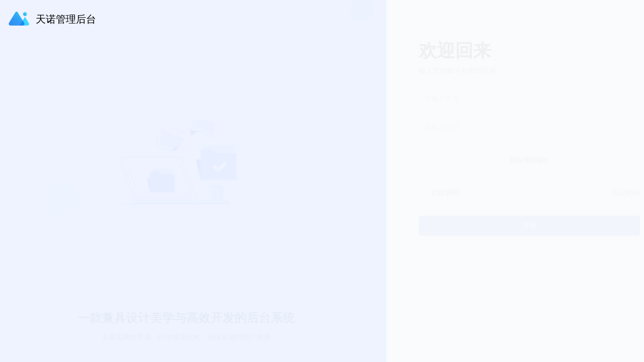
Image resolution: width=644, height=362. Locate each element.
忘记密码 (614, 192)
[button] (613, 17)
